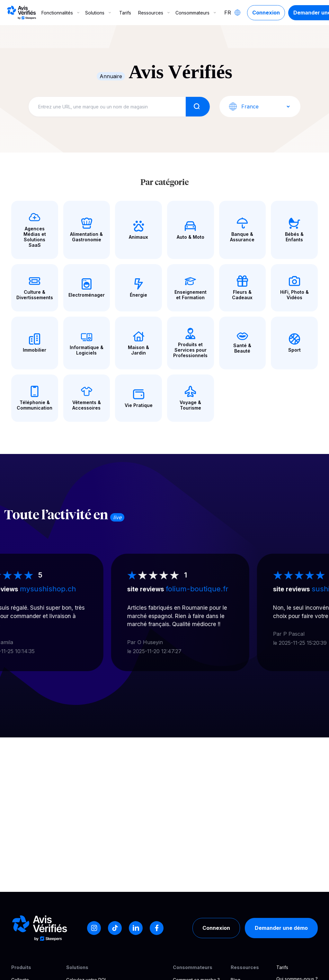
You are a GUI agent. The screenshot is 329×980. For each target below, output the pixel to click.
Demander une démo (281, 928)
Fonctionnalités (61, 13)
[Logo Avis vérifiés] (22, 13)
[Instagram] (94, 928)
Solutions (99, 13)
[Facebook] (157, 928)
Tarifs (125, 13)
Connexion (266, 13)
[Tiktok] (115, 928)
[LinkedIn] (136, 928)
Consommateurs (196, 13)
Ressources (155, 13)
